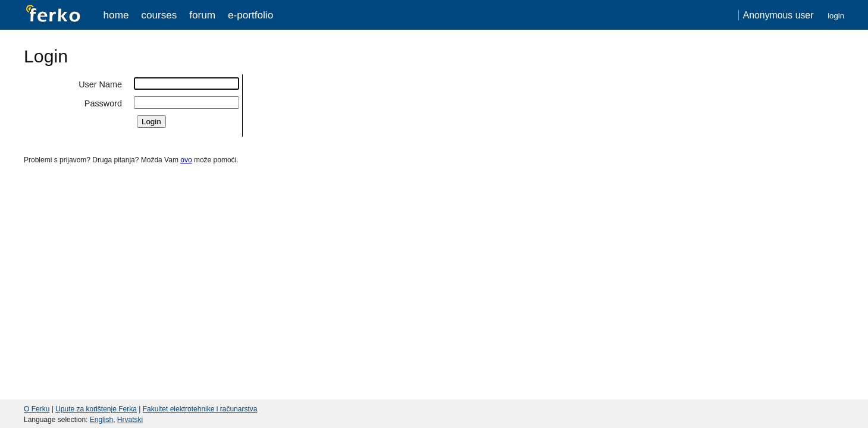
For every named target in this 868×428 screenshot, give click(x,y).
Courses (159, 15)
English (101, 420)
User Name (100, 84)
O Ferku (37, 409)
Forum (202, 15)
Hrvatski (130, 420)
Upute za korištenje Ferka (96, 409)
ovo (186, 160)
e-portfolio (250, 15)
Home (116, 15)
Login (836, 16)
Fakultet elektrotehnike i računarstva (200, 409)
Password (103, 103)
